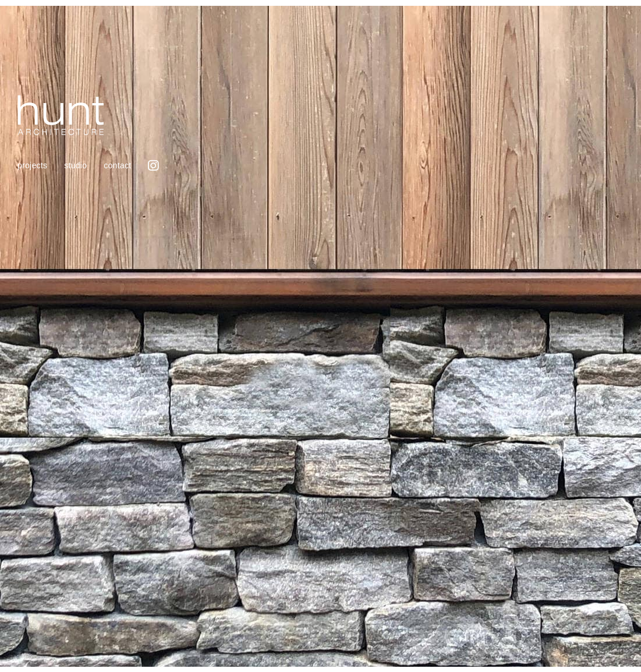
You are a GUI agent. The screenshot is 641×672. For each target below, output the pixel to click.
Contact (117, 165)
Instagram (153, 165)
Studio (75, 165)
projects (32, 165)
